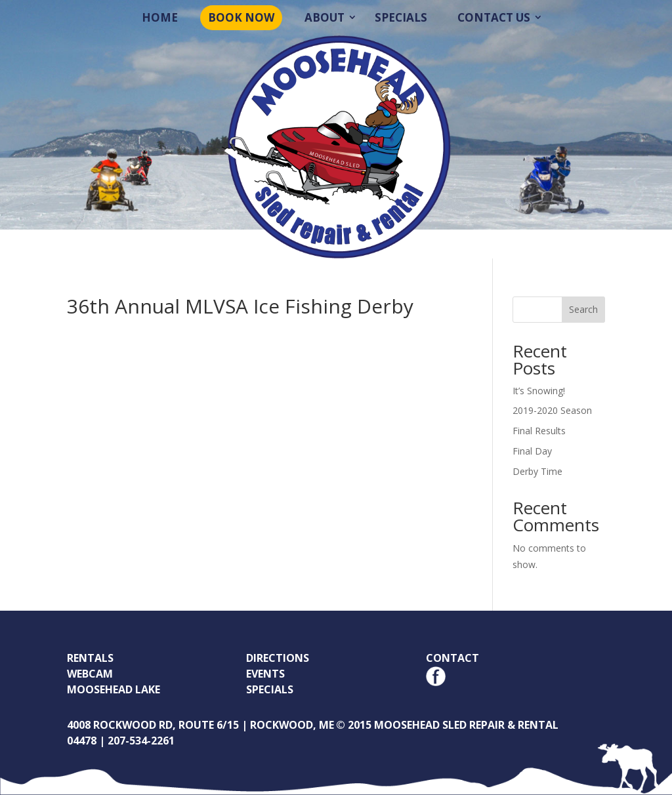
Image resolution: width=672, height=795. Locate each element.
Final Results (539, 431)
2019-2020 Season (552, 410)
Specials (401, 17)
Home (160, 17)
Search (583, 309)
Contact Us (494, 17)
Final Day (532, 451)
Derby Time (537, 471)
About (325, 17)
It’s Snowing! (539, 391)
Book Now (241, 17)
